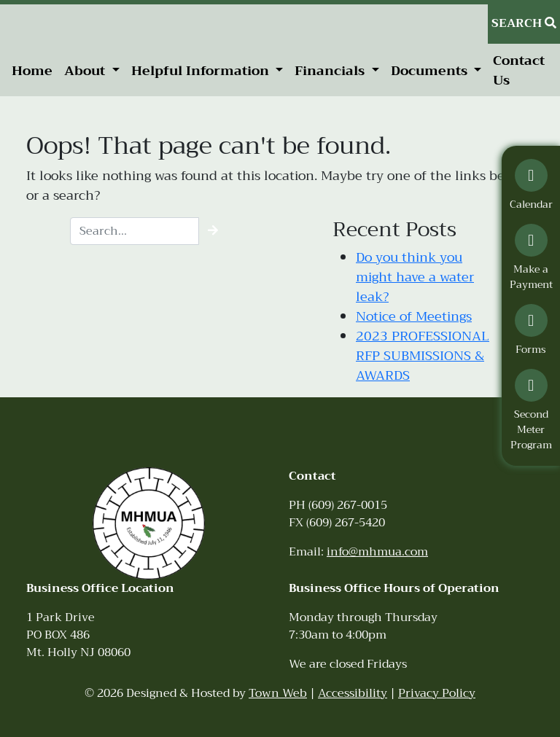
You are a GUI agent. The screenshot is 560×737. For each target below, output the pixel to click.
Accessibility (353, 693)
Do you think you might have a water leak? (415, 277)
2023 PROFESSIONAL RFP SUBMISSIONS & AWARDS (423, 356)
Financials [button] (331, 71)
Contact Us (519, 70)
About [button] (86, 71)
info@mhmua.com (377, 552)
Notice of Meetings (414, 316)
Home (32, 71)
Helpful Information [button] (202, 71)
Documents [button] (431, 71)
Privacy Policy (437, 693)
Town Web (278, 693)
